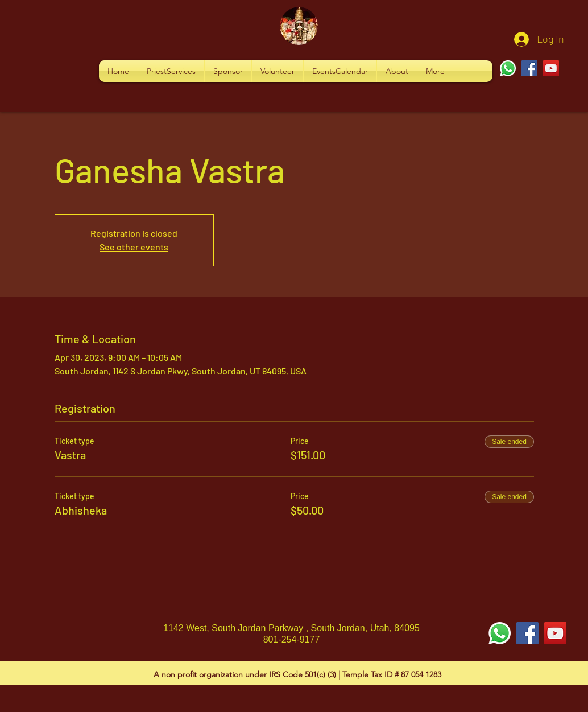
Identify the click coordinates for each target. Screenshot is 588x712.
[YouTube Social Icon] (555, 633)
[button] (171, 71)
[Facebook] (529, 68)
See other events (134, 247)
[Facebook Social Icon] (527, 633)
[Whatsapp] (508, 68)
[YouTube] (551, 68)
